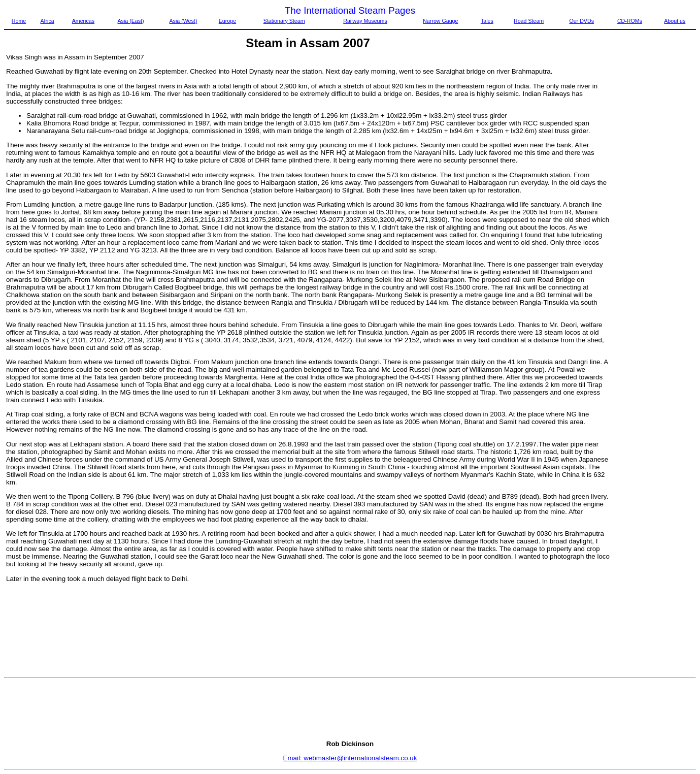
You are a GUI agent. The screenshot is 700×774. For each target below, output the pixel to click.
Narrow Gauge (440, 21)
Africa (47, 21)
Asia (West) (183, 21)
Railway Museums (365, 21)
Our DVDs (581, 21)
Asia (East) (131, 21)
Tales (487, 21)
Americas (83, 21)
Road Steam (529, 21)
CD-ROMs (630, 21)
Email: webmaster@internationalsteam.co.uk (350, 758)
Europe (227, 21)
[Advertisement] (653, 206)
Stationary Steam (284, 21)
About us (675, 21)
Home (19, 21)
